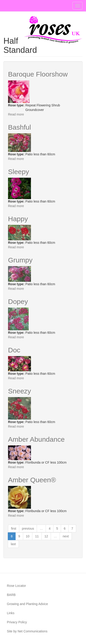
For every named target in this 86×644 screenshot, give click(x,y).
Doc (14, 350)
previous (28, 529)
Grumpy (20, 260)
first (14, 529)
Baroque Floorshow (38, 74)
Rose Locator (16, 586)
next (66, 536)
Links (11, 613)
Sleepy (19, 172)
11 (37, 536)
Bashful (19, 127)
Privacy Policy (17, 622)
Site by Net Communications (27, 631)
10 (28, 536)
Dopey (18, 301)
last (13, 544)
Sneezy (19, 391)
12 (46, 536)
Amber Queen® (32, 480)
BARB (11, 595)
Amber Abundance (36, 439)
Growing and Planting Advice (27, 604)
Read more (16, 114)
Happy (18, 219)
